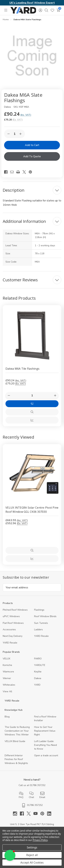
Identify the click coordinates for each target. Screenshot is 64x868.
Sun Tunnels (41, 623)
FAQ (21, 795)
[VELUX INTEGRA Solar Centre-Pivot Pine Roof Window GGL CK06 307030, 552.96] (32, 473)
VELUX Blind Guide (15, 741)
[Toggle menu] (6, 10)
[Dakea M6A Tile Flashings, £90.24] (32, 334)
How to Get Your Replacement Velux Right (45, 731)
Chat (31, 795)
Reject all (32, 855)
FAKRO (38, 659)
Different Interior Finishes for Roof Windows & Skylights (16, 759)
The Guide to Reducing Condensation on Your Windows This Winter (17, 731)
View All (7, 691)
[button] (10, 855)
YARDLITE (40, 665)
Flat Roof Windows (13, 623)
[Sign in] (40, 10)
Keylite (38, 672)
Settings (32, 847)
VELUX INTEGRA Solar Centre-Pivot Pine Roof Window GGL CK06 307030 (32, 510)
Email (42, 795)
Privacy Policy (40, 840)
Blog (7, 717)
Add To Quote (32, 156)
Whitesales (9, 685)
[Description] (32, 190)
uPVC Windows (11, 616)
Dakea (38, 678)
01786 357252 (38, 785)
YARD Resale (41, 636)
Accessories (9, 630)
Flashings (39, 610)
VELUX (6, 659)
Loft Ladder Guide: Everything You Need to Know (45, 745)
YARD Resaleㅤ (10, 643)
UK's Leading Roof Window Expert (32, 3)
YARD (37, 685)
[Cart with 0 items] (58, 10)
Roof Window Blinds (45, 616)
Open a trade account (46, 755)
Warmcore (8, 672)
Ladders (38, 630)
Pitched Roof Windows (15, 610)
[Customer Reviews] (32, 280)
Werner (7, 678)
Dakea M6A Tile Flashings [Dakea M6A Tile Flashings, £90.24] (22, 369)
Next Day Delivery (13, 636)
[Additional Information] (32, 221)
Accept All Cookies (32, 863)
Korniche (7, 665)
